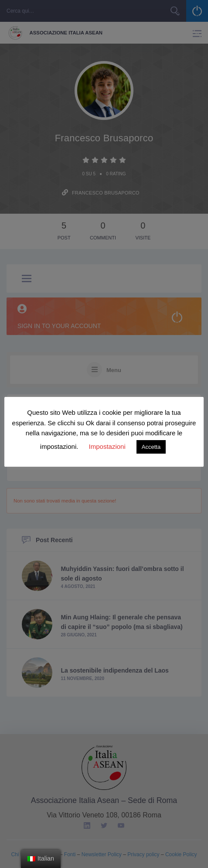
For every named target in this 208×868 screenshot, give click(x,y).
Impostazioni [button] (107, 446)
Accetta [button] (151, 447)
